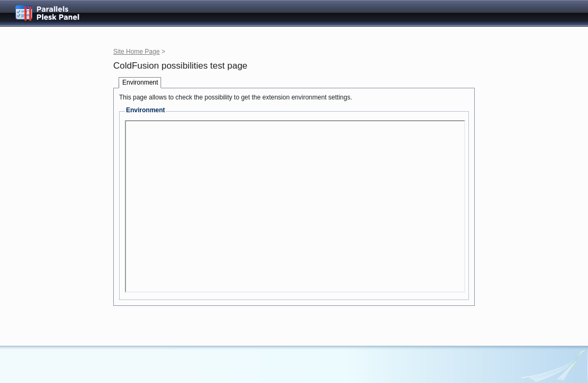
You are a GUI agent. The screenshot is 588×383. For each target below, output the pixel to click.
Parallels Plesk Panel (56, 13)
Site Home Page (136, 52)
